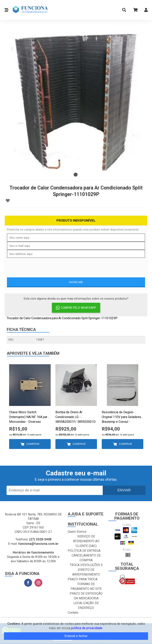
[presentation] (76, 266)
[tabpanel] (76, 99)
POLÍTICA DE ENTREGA (84, 551)
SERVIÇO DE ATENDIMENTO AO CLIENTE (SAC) (86, 541)
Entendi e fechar (76, 636)
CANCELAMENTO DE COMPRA (86, 558)
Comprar (33, 444)
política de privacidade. (87, 628)
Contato (73, 613)
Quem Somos (77, 532)
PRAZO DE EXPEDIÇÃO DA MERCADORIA (86, 596)
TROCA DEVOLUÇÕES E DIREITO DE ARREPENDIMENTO (86, 570)
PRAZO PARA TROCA (83, 579)
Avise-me (76, 282)
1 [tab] (76, 175)
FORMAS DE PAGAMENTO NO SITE (86, 586)
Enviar (124, 490)
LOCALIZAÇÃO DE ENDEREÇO (86, 605)
